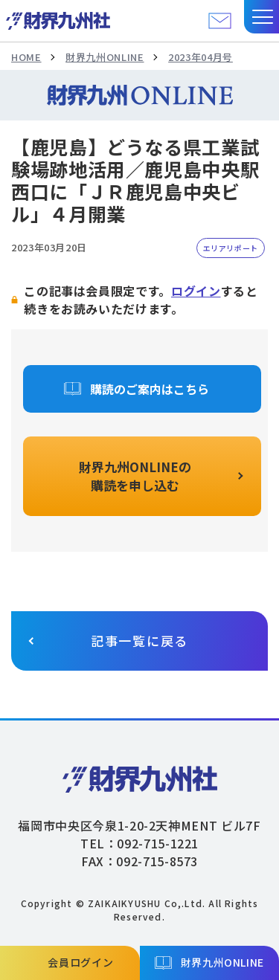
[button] (262, 17)
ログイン (196, 291)
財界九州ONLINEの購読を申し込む (135, 476)
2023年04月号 (201, 57)
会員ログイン (80, 962)
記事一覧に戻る (139, 641)
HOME (26, 57)
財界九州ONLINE (105, 57)
